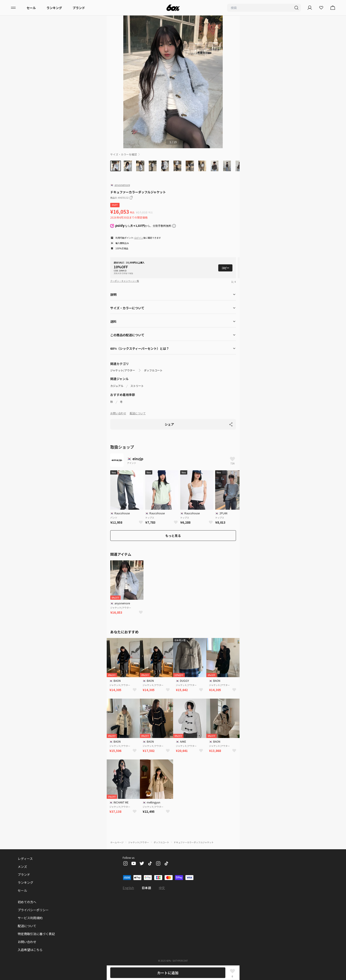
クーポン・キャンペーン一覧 (125, 281)
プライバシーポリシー (33, 910)
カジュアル (117, 386)
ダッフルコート (153, 370)
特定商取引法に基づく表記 (36, 934)
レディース (25, 859)
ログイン (139, 238)
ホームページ (117, 842)
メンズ (22, 867)
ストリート (137, 386)
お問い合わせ (118, 413)
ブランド (79, 8)
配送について (138, 413)
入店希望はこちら (30, 950)
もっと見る (173, 536)
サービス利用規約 (30, 918)
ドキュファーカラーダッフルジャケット (194, 842)
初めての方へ (27, 902)
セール (31, 8)
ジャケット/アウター (123, 370)
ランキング (54, 8)
